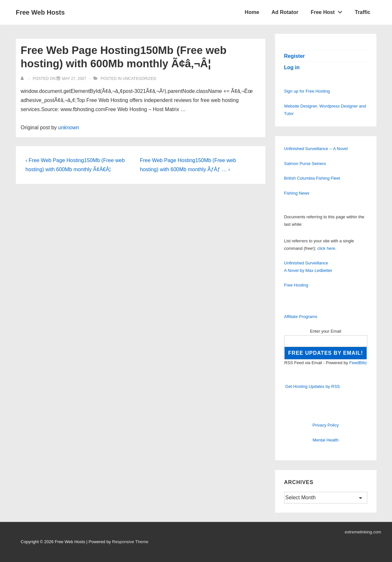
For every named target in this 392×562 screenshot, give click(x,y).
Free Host (328, 11)
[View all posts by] (24, 79)
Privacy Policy (326, 425)
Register (295, 56)
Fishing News (297, 193)
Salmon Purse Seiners (305, 164)
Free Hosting (296, 285)
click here (326, 248)
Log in (292, 67)
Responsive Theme (130, 542)
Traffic (362, 12)
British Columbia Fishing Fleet (312, 178)
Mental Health (325, 440)
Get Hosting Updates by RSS (312, 386)
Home (252, 12)
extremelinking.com (363, 532)
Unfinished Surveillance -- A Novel (316, 149)
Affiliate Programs (301, 317)
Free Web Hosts (40, 12)
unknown (69, 128)
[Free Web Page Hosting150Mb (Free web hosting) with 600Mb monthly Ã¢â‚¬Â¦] (74, 79)
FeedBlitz (358, 363)
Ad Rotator (285, 12)
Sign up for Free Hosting (307, 91)
